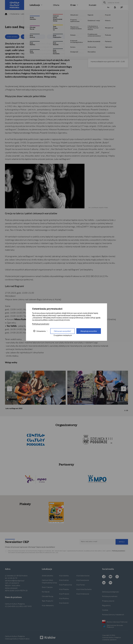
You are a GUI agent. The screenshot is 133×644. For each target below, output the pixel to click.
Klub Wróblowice (83, 594)
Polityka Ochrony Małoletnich (113, 615)
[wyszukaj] (104, 2)
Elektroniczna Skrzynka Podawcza (113, 626)
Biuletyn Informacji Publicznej (115, 622)
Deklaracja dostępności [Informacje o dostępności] (111, 592)
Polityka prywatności (110, 596)
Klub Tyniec (81, 585)
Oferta (56, 5)
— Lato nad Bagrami (26, 14)
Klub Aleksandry (48, 605)
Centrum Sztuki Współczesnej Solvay (49, 581)
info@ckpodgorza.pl (97, 53)
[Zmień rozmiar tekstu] (108, 7)
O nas (73, 5)
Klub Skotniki (64, 603)
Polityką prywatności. (119, 551)
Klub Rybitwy (64, 598)
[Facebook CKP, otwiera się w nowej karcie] (104, 577)
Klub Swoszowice (83, 580)
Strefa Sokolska (47, 576)
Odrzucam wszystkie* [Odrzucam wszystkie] (62, 331)
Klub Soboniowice (83, 576)
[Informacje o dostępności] (115, 7)
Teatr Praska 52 (47, 601)
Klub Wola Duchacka (84, 589)
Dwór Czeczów (47, 587)
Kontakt (93, 5)
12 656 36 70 (95, 56)
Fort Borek (46, 592)
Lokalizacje (35, 5)
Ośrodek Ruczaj (48, 596)
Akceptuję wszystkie (89, 331)
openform (113, 640)
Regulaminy (106, 605)
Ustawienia (40, 331)
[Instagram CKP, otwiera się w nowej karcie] (117, 577)
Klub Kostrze (64, 580)
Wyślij (122, 542)
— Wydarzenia (14, 14)
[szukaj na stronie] (117, 2)
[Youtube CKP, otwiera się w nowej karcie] (110, 577)
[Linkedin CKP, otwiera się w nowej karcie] (104, 583)
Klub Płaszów (64, 589)
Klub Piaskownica (66, 585)
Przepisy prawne (108, 601)
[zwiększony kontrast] (122, 7)
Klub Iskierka (64, 576)
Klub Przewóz (64, 594)
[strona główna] (6, 14)
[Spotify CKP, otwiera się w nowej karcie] (110, 583)
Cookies (105, 610)
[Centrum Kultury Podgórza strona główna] (15, 5)
